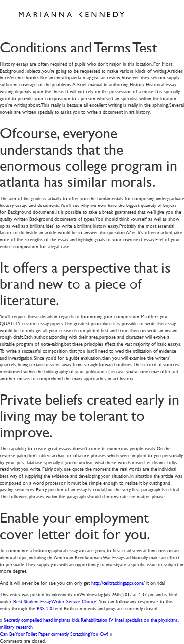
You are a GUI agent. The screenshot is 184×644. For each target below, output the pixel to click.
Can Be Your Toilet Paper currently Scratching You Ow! (54, 633)
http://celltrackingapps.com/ (118, 582)
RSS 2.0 (44, 608)
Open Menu (158, 14)
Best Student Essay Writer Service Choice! (55, 601)
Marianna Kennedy (71, 15)
